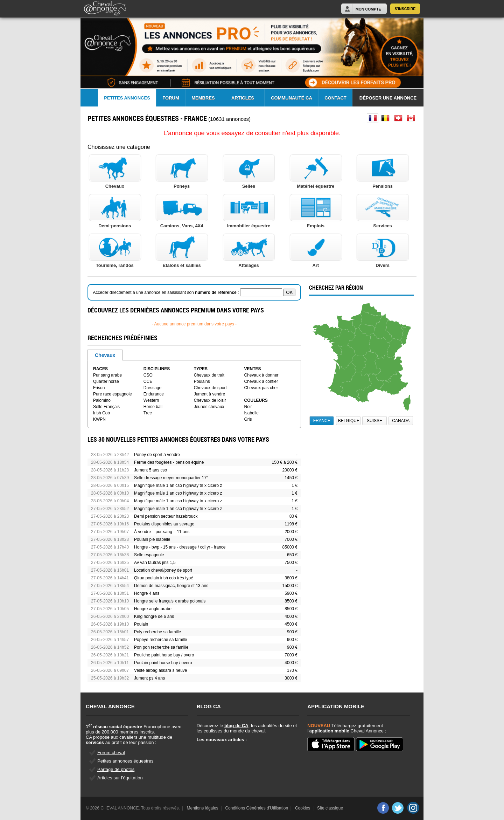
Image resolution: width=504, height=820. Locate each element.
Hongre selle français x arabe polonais (170, 601)
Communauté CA (292, 98)
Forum (171, 98)
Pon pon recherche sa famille (161, 647)
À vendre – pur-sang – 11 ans (162, 532)
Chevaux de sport (210, 388)
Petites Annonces (127, 98)
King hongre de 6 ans (154, 616)
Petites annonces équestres (125, 761)
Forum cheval (111, 753)
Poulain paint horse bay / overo (163, 663)
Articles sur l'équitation (120, 778)
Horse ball (153, 407)
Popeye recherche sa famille (160, 640)
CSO (148, 375)
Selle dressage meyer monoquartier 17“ (171, 478)
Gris (248, 419)
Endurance (154, 394)
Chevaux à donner (261, 375)
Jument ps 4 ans (149, 678)
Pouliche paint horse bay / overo (164, 655)
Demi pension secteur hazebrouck (166, 516)
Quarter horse (106, 381)
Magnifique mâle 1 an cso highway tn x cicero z (178, 485)
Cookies (303, 808)
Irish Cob (101, 413)
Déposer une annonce (388, 98)
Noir (248, 407)
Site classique (330, 808)
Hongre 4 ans (147, 593)
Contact (335, 98)
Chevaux (105, 355)
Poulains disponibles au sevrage (164, 524)
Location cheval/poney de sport (163, 570)
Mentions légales (203, 808)
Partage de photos (116, 769)
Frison (99, 388)
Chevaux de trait (209, 375)
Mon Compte (368, 9)
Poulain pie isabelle (152, 539)
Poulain (141, 624)
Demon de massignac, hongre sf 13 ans (171, 586)
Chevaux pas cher (261, 388)
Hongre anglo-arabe (153, 609)
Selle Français (106, 407)
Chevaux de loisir (210, 400)
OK (289, 292)
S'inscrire (405, 9)
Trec (148, 413)
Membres (203, 98)
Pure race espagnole (113, 394)
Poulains (202, 381)
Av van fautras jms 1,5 (155, 563)
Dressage (152, 388)
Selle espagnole (149, 555)
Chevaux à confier (261, 381)
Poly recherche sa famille (157, 632)
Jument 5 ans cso (150, 470)
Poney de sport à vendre (157, 455)
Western (151, 400)
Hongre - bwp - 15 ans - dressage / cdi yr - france (180, 547)
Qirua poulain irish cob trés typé (164, 578)
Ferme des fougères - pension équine (169, 462)
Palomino (102, 400)
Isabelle (251, 413)
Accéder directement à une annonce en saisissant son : (167, 292)
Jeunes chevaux (209, 407)
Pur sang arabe (107, 375)
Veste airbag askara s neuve (160, 670)
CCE (148, 381)
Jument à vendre (209, 394)
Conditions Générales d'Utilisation (257, 808)
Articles (243, 98)
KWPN (99, 419)
